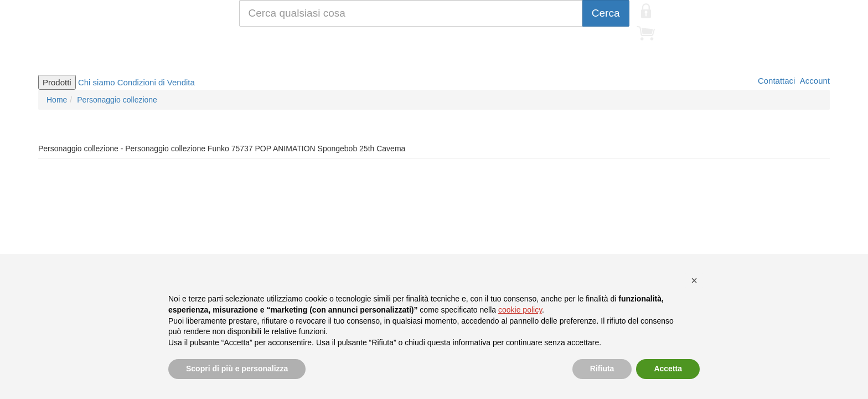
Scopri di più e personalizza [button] (237, 369)
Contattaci (776, 81)
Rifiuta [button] (602, 369)
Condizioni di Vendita (156, 82)
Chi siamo (97, 82)
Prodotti (57, 82)
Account (814, 81)
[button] (694, 280)
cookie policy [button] (520, 310)
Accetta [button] (668, 369)
